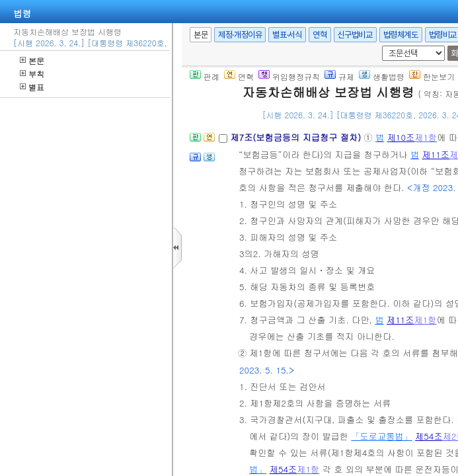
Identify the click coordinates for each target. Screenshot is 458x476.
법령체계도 (401, 35)
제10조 (401, 137)
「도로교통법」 (381, 436)
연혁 (320, 35)
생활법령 (382, 76)
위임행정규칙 (289, 76)
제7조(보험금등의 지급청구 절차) (297, 137)
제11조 (436, 154)
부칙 (32, 74)
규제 (339, 76)
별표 (32, 87)
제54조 (429, 436)
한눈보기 (432, 76)
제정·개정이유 (240, 35)
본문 (32, 60)
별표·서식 (287, 35)
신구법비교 (355, 35)
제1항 (426, 137)
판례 (205, 76)
